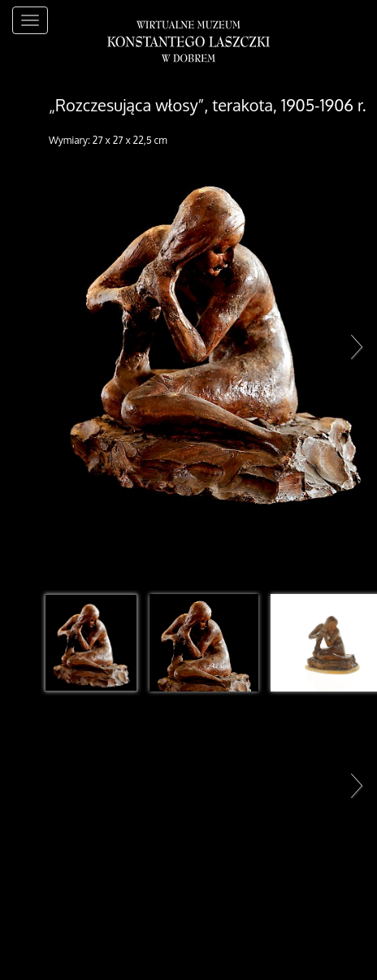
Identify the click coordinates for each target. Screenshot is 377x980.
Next (353, 346)
